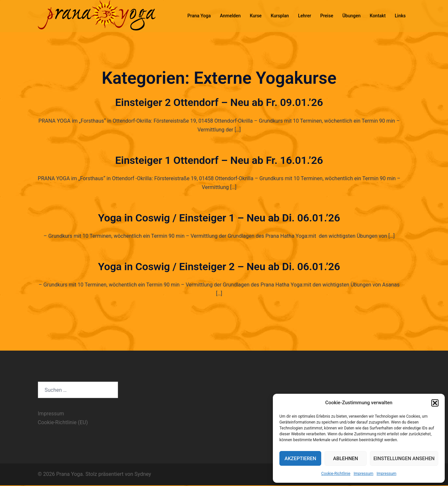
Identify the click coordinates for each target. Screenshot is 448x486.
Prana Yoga (199, 16)
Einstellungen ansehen (404, 459)
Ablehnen (345, 459)
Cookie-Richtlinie (336, 474)
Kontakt (378, 16)
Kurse (256, 16)
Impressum (363, 474)
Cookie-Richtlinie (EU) (63, 422)
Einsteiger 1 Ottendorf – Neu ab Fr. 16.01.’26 (219, 160)
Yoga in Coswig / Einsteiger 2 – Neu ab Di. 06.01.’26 (219, 267)
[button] (435, 403)
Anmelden (230, 16)
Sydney (143, 474)
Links (400, 16)
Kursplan (280, 16)
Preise (327, 16)
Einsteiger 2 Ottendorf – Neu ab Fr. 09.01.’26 (219, 102)
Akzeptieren (300, 459)
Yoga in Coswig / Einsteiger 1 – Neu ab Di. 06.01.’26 (219, 218)
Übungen (352, 16)
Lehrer (305, 16)
